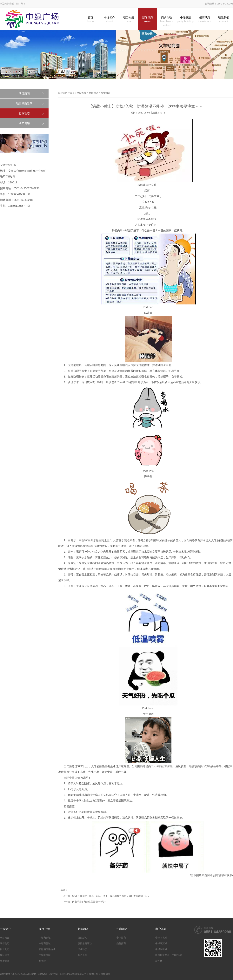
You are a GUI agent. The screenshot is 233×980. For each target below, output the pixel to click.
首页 (90, 20)
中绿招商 (121, 938)
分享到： (63, 890)
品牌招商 (121, 943)
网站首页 (82, 93)
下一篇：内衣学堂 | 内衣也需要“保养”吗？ (84, 902)
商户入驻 (166, 22)
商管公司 (5, 943)
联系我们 (224, 20)
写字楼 (42, 961)
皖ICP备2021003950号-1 (75, 974)
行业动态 (24, 113)
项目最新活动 (24, 103)
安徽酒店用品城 (47, 949)
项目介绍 (128, 20)
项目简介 (5, 938)
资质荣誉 (5, 961)
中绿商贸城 (45, 943)
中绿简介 (109, 20)
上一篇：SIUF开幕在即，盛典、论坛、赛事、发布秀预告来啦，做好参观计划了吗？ (106, 896)
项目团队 (5, 955)
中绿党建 (186, 20)
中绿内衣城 (45, 938)
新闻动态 (147, 20)
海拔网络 (105, 974)
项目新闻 (24, 93)
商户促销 (24, 123)
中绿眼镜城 (45, 955)
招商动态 (205, 20)
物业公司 (5, 949)
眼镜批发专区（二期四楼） (169, 955)
